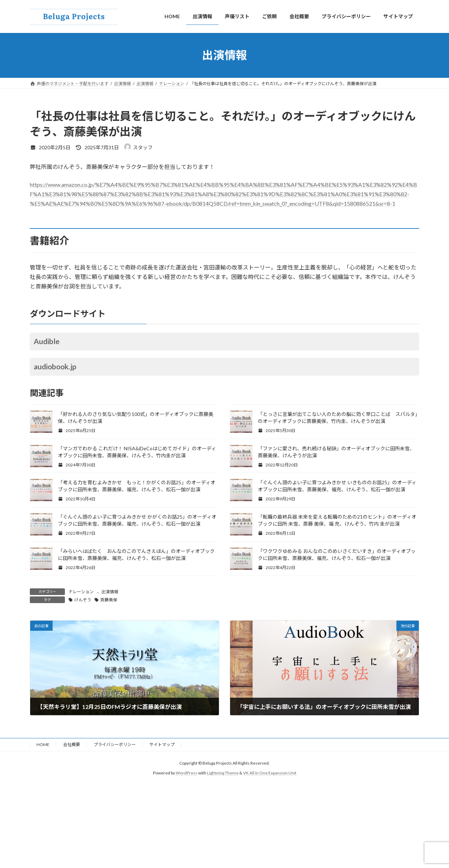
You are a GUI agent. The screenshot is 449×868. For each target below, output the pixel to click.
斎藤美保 (109, 600)
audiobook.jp (55, 367)
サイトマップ (162, 744)
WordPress (187, 773)
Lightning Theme (223, 773)
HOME (43, 744)
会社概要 (72, 744)
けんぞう (83, 600)
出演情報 (110, 592)
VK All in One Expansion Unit (270, 773)
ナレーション (81, 592)
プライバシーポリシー (115, 744)
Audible (47, 341)
